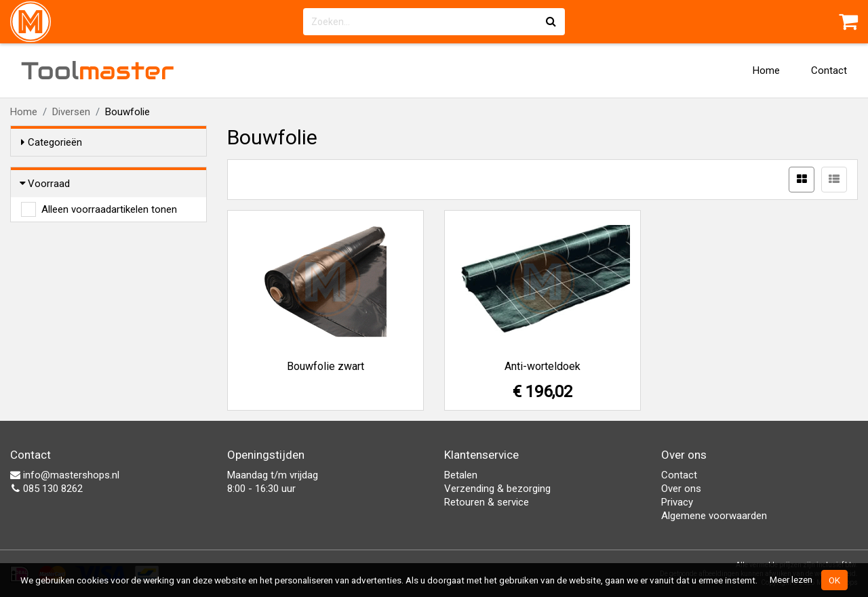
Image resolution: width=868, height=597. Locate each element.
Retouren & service (487, 502)
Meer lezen (791, 579)
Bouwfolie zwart (325, 366)
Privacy (677, 502)
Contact (829, 70)
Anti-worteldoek (542, 366)
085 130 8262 (46, 489)
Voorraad (45, 184)
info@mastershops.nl (65, 475)
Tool (98, 70)
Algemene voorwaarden (714, 516)
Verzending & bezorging (497, 489)
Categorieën (52, 142)
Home (766, 70)
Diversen (71, 112)
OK (834, 580)
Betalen (461, 475)
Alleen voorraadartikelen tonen (109, 209)
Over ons (681, 489)
